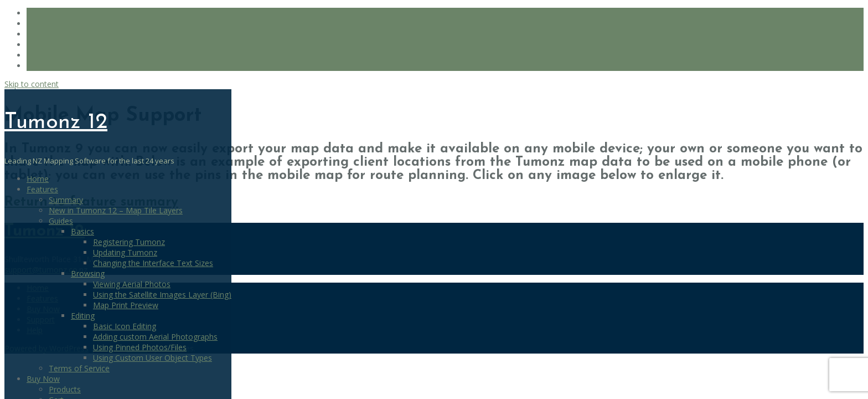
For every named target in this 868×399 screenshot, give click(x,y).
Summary (66, 200)
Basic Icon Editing (125, 326)
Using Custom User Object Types (153, 358)
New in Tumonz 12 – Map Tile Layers (116, 210)
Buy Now (43, 379)
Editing (83, 316)
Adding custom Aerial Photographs (155, 337)
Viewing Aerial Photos (132, 284)
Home (38, 179)
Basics (82, 231)
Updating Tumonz (125, 252)
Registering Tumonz (129, 242)
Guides (61, 221)
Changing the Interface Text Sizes (153, 263)
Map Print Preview (126, 305)
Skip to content (32, 84)
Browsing (88, 273)
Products (65, 389)
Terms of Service (79, 368)
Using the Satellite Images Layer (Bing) (162, 295)
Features (42, 189)
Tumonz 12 (56, 122)
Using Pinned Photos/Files (140, 347)
